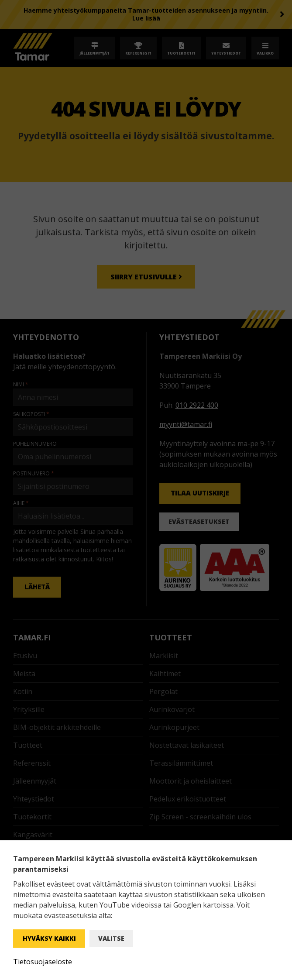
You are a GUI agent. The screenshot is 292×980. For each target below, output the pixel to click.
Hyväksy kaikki (49, 938)
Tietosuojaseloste (43, 962)
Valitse (111, 938)
